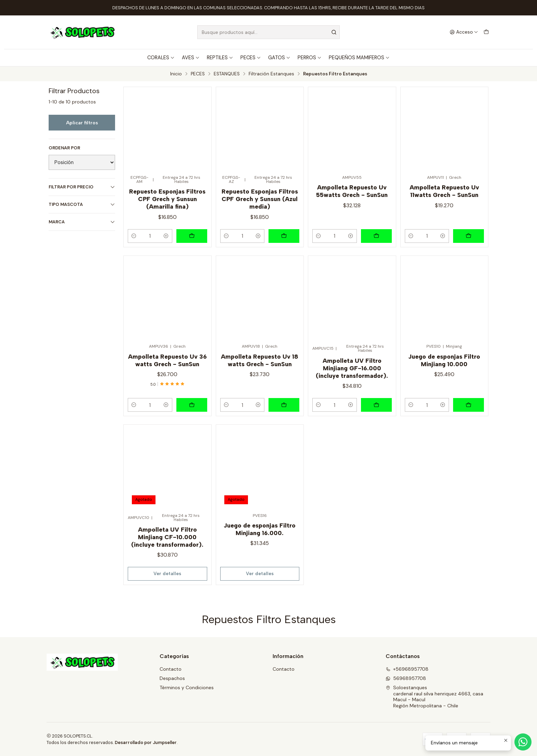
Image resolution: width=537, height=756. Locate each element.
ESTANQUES (227, 74)
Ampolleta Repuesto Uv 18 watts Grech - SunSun (260, 360)
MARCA (82, 222)
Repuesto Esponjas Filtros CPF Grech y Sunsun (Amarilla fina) (167, 199)
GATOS (279, 58)
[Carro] (486, 32)
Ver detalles (167, 573)
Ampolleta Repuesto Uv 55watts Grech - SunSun (352, 191)
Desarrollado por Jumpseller (146, 742)
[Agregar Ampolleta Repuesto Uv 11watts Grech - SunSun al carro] (469, 236)
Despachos (172, 678)
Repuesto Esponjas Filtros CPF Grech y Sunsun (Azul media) (260, 199)
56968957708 (406, 678)
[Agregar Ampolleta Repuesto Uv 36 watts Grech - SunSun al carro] (192, 405)
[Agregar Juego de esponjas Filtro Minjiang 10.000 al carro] (469, 405)
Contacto (171, 669)
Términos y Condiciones (187, 687)
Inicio (176, 74)
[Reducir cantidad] (134, 236)
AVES (191, 58)
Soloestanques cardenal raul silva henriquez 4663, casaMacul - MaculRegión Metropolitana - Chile (434, 697)
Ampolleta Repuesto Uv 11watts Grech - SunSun (444, 191)
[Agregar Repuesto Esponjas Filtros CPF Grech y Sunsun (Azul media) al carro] (284, 236)
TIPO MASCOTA (82, 204)
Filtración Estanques (271, 74)
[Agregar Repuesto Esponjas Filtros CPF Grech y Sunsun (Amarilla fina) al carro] (192, 236)
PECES (251, 58)
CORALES (161, 58)
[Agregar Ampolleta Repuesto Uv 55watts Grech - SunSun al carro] (376, 236)
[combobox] (268, 32)
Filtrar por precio (82, 187)
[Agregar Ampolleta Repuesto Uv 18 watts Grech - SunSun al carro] (284, 405)
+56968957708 (407, 669)
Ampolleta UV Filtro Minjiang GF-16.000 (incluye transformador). (352, 368)
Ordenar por (64, 148)
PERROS (310, 58)
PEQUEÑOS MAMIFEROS (359, 58)
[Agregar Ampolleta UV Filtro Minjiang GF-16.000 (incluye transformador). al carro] (376, 405)
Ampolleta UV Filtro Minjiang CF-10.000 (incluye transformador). (167, 537)
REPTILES (220, 58)
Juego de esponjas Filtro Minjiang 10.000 (444, 360)
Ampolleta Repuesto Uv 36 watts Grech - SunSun (167, 360)
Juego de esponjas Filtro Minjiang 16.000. (260, 529)
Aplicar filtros (82, 123)
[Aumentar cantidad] (166, 236)
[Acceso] (464, 32)
